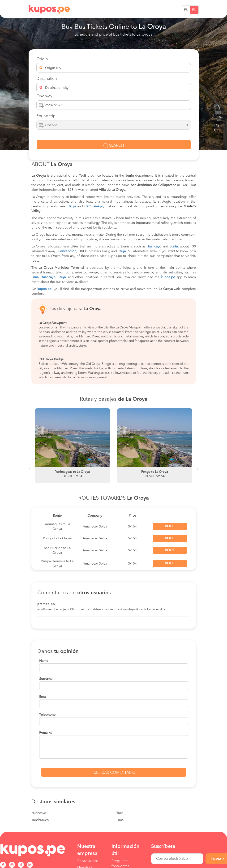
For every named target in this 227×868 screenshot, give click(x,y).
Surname (46, 679)
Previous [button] (30, 471)
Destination (47, 79)
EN (194, 10)
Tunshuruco (40, 820)
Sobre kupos (88, 861)
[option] (73, 446)
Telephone (47, 715)
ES (186, 10)
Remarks (45, 733)
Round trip (46, 116)
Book (170, 526)
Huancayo (39, 813)
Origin (42, 59)
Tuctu (120, 813)
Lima (120, 820)
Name (44, 661)
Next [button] (198, 471)
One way (44, 96)
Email (43, 697)
